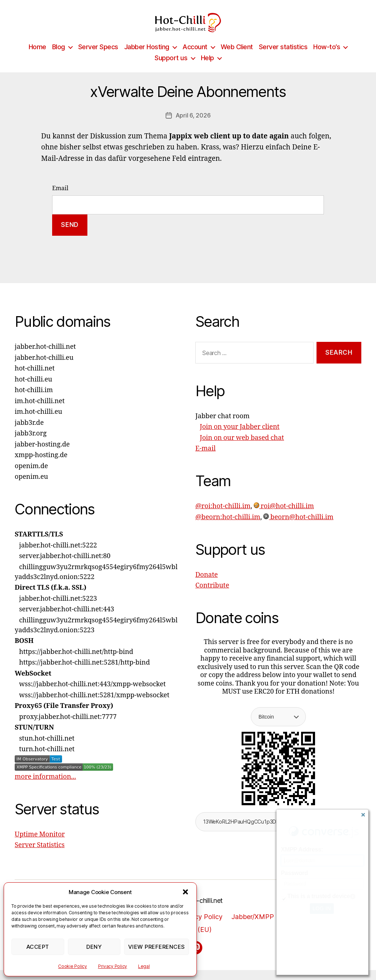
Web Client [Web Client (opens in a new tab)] (237, 57)
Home (37, 57)
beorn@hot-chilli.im (298, 527)
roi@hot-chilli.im (284, 516)
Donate (207, 585)
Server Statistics (40, 855)
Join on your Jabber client (240, 437)
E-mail (205, 458)
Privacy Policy (113, 966)
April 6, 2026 (193, 125)
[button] (185, 892)
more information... (45, 786)
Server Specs (98, 57)
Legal (144, 966)
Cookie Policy (73, 966)
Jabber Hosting (147, 57)
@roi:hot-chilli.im (223, 516)
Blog (59, 57)
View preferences (157, 947)
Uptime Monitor (40, 844)
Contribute (212, 595)
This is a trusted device (319, 896)
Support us (171, 68)
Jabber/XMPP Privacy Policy (275, 927)
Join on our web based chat (242, 448)
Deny (94, 947)
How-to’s (327, 57)
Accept (38, 947)
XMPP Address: (302, 849)
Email (60, 198)
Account (195, 57)
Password (294, 873)
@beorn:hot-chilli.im (228, 527)
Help (207, 68)
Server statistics (283, 57)
